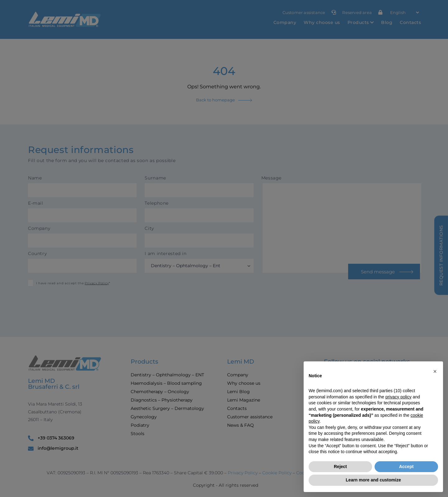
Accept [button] (406, 467)
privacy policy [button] (399, 397)
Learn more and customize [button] (373, 480)
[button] (435, 371)
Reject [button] (340, 467)
